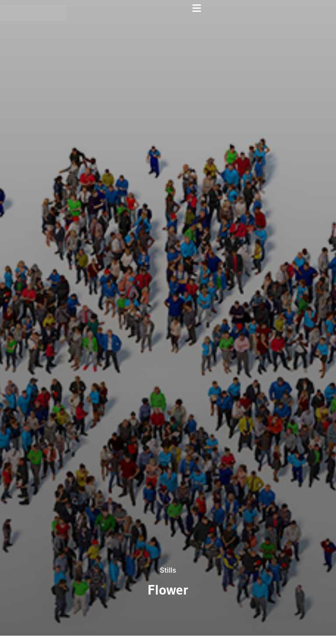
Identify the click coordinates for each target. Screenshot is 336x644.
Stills (168, 570)
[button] (197, 8)
